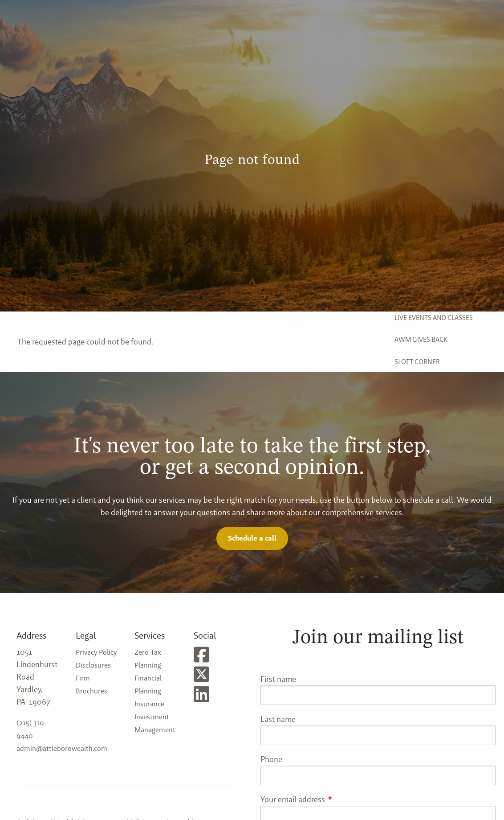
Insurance (149, 704)
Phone (271, 759)
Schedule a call (252, 538)
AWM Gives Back (421, 339)
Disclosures (93, 665)
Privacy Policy (96, 652)
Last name (278, 719)
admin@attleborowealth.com (62, 748)
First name (278, 679)
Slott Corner (417, 362)
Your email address (329, 799)
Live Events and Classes (434, 318)
